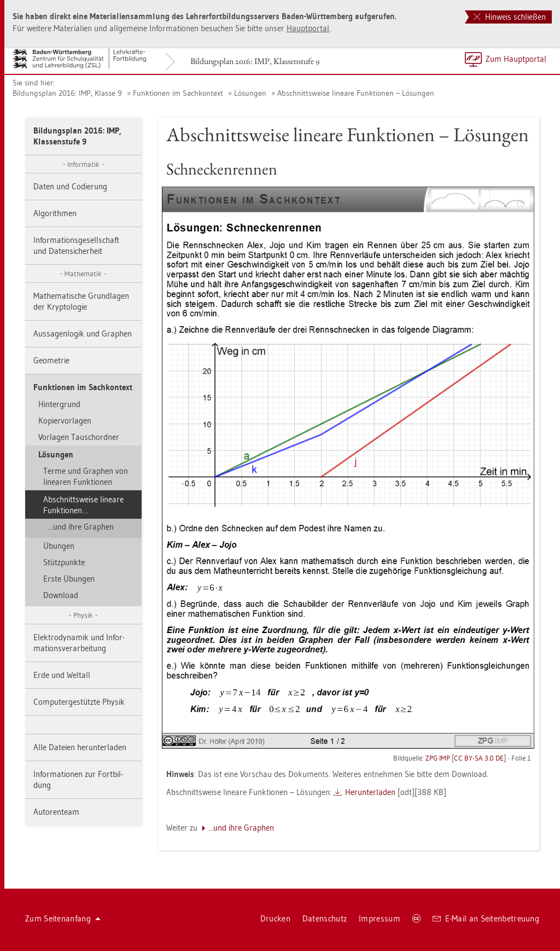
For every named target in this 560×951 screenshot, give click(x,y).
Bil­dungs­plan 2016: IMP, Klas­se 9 (67, 93)
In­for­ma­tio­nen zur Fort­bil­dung (78, 779)
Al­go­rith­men (55, 213)
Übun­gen (59, 546)
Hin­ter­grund (59, 404)
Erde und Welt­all (62, 675)
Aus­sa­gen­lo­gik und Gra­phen (83, 334)
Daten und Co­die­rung (70, 186)
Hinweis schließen (510, 17)
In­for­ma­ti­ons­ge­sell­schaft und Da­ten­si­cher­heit (76, 245)
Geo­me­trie (51, 360)
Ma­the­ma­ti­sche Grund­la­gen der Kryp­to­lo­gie (81, 301)
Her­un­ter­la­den (370, 792)
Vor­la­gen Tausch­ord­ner (79, 437)
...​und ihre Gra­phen (81, 527)
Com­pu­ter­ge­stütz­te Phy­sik (79, 702)
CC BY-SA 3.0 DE (479, 758)
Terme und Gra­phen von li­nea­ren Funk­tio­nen (86, 476)
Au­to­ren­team (56, 812)
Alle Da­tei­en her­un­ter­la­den (80, 747)
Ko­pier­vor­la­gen (65, 421)
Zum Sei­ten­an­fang (63, 918)
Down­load (61, 595)
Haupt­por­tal (308, 28)
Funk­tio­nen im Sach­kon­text (178, 93)
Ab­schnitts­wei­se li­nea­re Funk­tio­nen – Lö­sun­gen (356, 93)
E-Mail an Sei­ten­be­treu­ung (486, 918)
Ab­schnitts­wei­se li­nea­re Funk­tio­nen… (83, 505)
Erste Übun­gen (69, 579)
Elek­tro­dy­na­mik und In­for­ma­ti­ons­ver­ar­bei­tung (79, 643)
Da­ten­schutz (325, 918)
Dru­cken (275, 918)
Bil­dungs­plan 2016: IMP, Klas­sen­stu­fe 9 (255, 61)
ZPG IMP (438, 758)
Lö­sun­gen (250, 93)
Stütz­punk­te (64, 562)
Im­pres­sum (380, 918)
